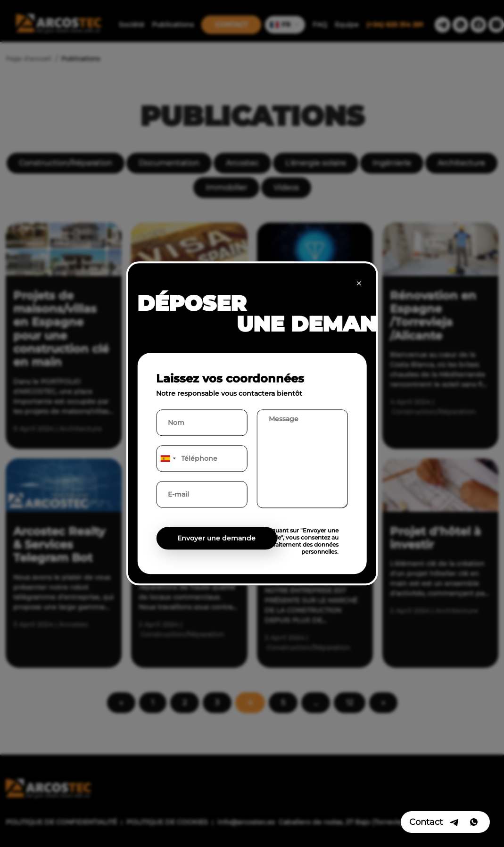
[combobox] (167, 459)
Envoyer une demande (216, 539)
